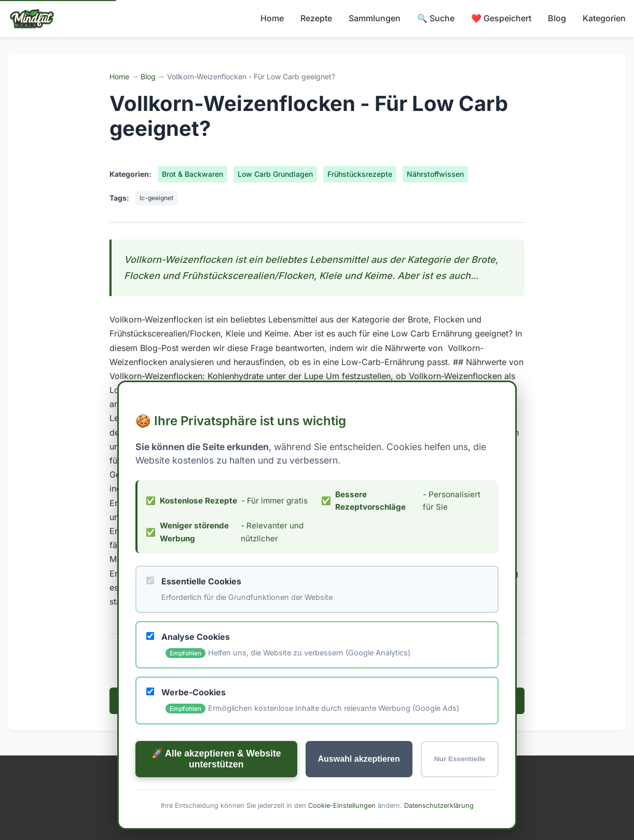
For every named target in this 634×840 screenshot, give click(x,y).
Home (272, 18)
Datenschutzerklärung (439, 805)
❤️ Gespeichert (501, 18)
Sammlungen (375, 18)
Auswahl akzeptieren (359, 758)
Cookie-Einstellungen (342, 805)
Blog (557, 18)
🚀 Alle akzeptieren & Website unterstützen (216, 758)
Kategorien (604, 18)
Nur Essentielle (460, 759)
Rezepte (316, 18)
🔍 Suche (436, 18)
